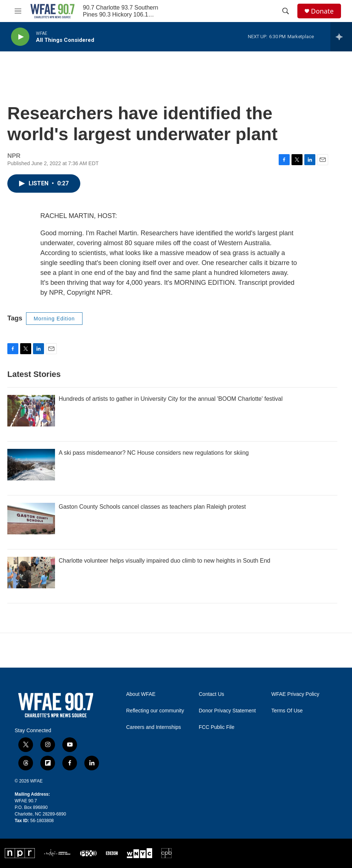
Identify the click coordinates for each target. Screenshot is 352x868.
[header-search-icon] (286, 11)
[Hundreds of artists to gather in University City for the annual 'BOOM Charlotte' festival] (31, 411)
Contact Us (211, 694)
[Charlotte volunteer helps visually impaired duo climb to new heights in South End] (31, 573)
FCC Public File (217, 727)
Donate (322, 11)
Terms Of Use (287, 711)
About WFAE (141, 694)
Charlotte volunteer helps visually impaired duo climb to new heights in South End (164, 561)
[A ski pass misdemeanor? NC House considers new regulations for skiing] (31, 465)
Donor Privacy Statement (227, 711)
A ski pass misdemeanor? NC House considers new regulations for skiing (154, 453)
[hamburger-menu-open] (18, 11)
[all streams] (341, 37)
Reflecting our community (155, 711)
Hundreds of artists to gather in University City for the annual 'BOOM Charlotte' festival (171, 399)
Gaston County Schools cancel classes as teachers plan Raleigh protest (152, 507)
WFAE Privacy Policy (295, 694)
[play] (20, 37)
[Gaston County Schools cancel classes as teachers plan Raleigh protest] (31, 519)
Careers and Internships (153, 727)
